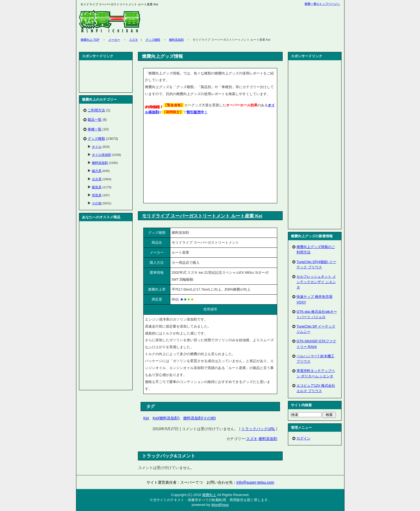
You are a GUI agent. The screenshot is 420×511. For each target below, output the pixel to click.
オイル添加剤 (102, 155)
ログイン (303, 438)
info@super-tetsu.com (255, 482)
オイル (97, 147)
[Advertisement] (190, 160)
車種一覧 (95, 129)
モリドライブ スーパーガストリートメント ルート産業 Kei (202, 216)
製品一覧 (95, 120)
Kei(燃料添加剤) (166, 418)
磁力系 (97, 171)
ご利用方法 (96, 110)
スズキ (134, 40)
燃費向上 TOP (90, 40)
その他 (97, 203)
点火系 (97, 179)
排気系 (97, 195)
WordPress (220, 505)
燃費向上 (209, 495)
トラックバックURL (258, 429)
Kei (146, 418)
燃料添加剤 (176, 40)
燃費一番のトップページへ (322, 4)
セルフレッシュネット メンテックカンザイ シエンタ (316, 282)
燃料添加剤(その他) (200, 418)
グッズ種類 (153, 40)
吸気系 (97, 187)
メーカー (114, 40)
